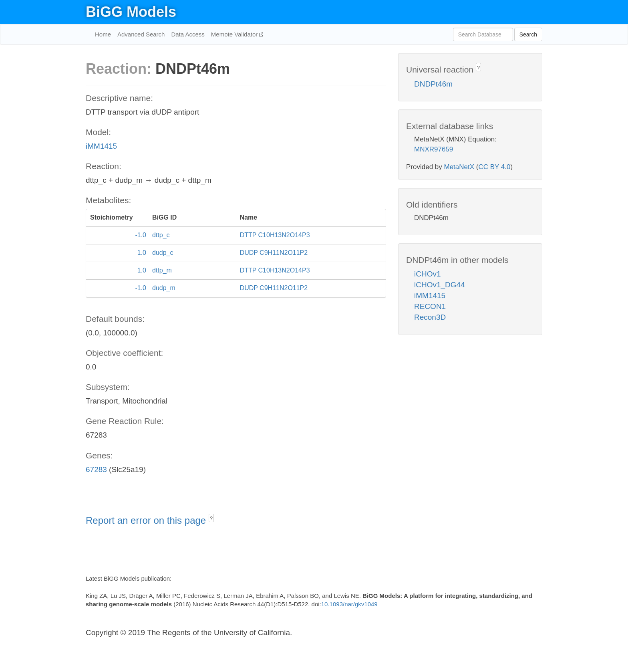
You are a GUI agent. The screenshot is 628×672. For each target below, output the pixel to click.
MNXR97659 (434, 149)
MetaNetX (459, 167)
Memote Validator (235, 34)
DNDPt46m (433, 84)
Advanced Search (141, 34)
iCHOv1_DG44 (440, 285)
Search (528, 34)
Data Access (188, 34)
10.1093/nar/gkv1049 (349, 604)
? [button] (211, 519)
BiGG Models (131, 12)
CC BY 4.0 (494, 167)
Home (103, 34)
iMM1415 (101, 146)
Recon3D (430, 317)
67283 (96, 469)
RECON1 (430, 306)
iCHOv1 (428, 274)
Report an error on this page (147, 520)
